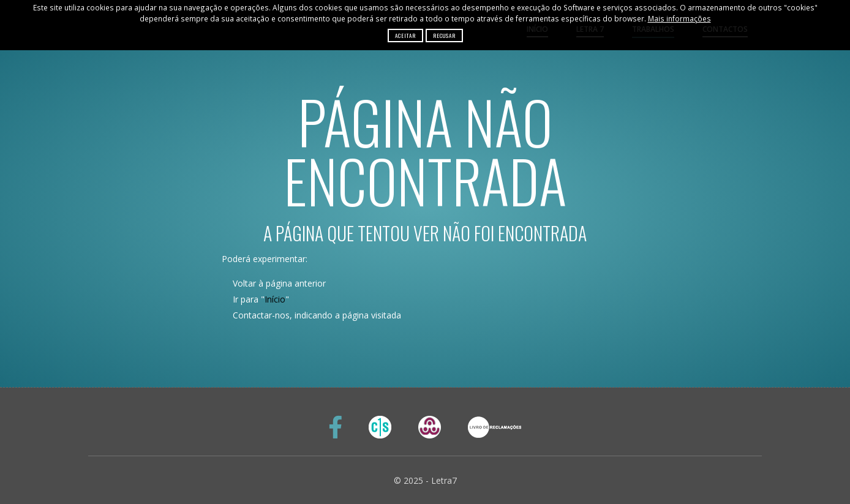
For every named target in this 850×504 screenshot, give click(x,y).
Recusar (444, 36)
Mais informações (679, 18)
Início (275, 299)
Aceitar (405, 36)
